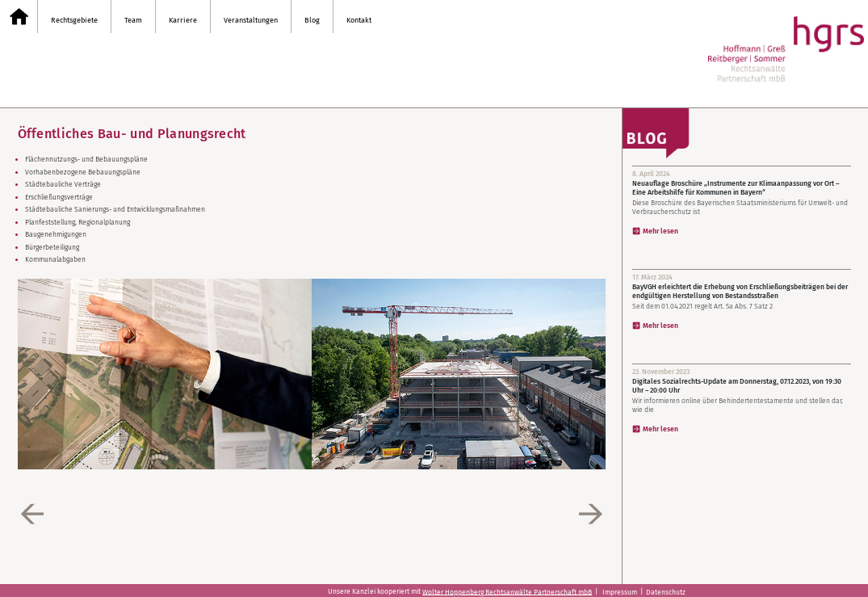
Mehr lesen (660, 231)
